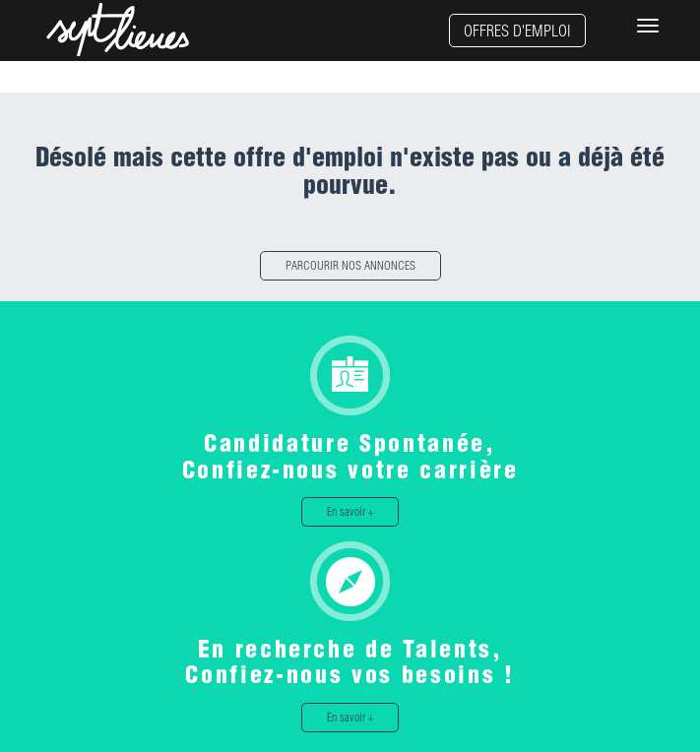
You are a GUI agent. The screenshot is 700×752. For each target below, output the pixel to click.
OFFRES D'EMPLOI (517, 31)
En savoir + (350, 511)
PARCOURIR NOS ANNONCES (350, 265)
